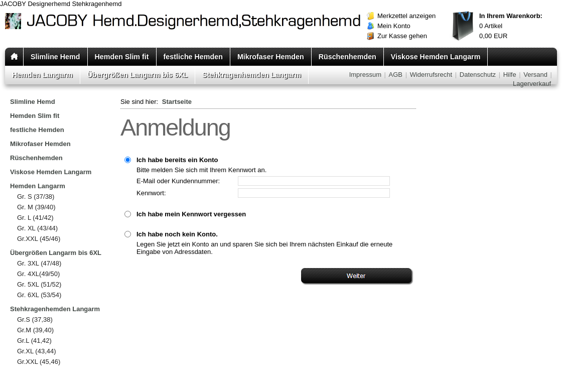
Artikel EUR (511, 26)
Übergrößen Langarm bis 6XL (137, 75)
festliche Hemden (193, 57)
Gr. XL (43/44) (37, 228)
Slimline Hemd (55, 57)
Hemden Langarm (42, 75)
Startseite (177, 102)
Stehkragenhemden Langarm (252, 75)
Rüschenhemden (347, 57)
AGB (396, 75)
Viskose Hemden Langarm (436, 57)
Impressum (365, 75)
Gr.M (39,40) (35, 330)
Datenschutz (478, 75)
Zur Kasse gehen (402, 36)
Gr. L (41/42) (35, 218)
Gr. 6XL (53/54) (39, 295)
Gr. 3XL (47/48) (39, 263)
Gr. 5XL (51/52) (39, 284)
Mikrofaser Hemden (271, 57)
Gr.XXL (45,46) (39, 362)
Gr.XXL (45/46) (39, 239)
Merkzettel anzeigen (406, 16)
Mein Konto (394, 26)
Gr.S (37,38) (35, 319)
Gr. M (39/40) (36, 207)
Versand (535, 75)
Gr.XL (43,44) (37, 351)
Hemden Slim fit (122, 57)
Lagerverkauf (532, 84)
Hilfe (510, 75)
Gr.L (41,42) (34, 341)
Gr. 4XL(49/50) (38, 274)
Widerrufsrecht (431, 75)
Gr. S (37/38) (36, 197)
